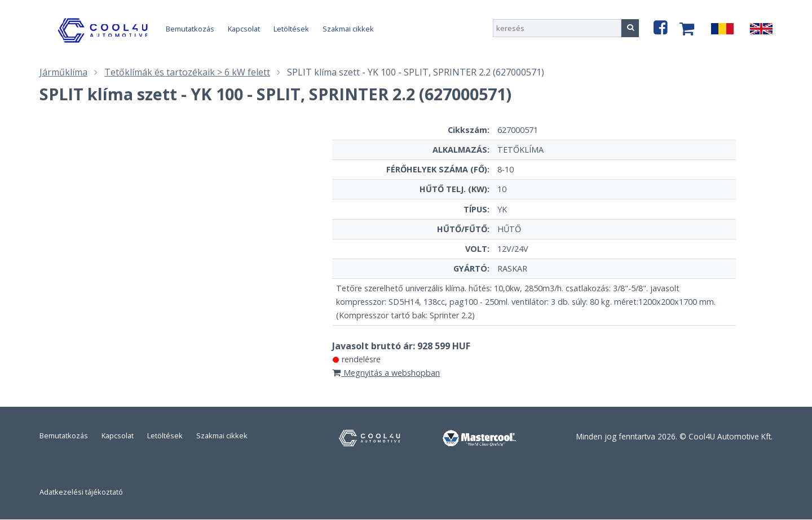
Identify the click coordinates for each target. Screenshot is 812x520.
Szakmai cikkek (348, 29)
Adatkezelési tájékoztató (81, 492)
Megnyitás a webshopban (386, 373)
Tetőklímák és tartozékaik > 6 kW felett (187, 72)
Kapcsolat (244, 29)
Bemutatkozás (190, 29)
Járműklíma (63, 72)
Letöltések (291, 29)
